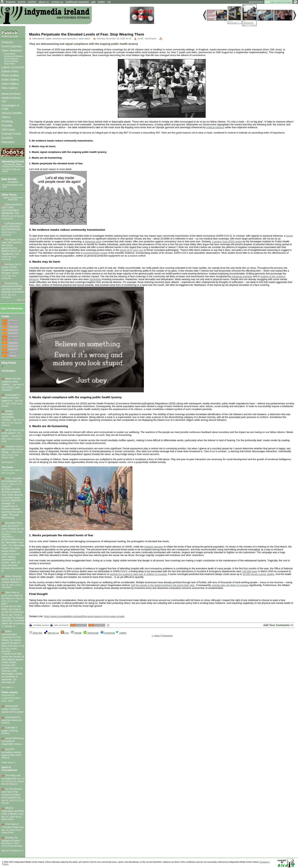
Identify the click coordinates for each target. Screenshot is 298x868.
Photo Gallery (10, 75)
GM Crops (8, 129)
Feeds (5, 316)
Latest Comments (13, 67)
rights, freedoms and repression (61, 39)
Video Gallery (10, 84)
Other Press (10, 64)
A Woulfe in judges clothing (10, 729)
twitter (101, 2)
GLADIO (7, 138)
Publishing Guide (10, 36)
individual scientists (242, 276)
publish (32, 2)
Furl (65, 633)
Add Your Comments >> (278, 625)
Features (7, 42)
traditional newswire (77, 2)
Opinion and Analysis (14, 56)
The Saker (7, 467)
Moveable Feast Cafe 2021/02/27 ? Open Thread (12, 526)
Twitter (121, 633)
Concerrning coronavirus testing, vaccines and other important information (13, 287)
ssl (109, 2)
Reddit (76, 633)
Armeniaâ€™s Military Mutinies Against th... (11, 398)
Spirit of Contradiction (9, 769)
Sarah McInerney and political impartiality (13, 741)
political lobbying (215, 127)
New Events (9, 179)
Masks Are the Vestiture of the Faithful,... (11, 381)
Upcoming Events (13, 161)
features (11, 2)
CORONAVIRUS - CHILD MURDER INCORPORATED (13, 226)
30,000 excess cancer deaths (258, 574)
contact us (57, 2)
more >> (21, 300)
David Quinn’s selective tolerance (12, 719)
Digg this (36, 633)
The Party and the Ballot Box (11, 777)
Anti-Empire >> (8, 462)
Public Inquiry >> (9, 762)
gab (93, 2)
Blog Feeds (9, 363)
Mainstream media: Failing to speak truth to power (13, 709)
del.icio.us (52, 633)
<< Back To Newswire (162, 636)
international (38, 39)
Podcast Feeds (11, 134)
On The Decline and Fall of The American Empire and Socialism (12, 793)
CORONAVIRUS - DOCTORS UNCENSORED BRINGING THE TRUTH (13, 210)
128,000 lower (250, 571)
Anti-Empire (8, 371)
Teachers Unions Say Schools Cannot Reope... (13, 449)
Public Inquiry (10, 692)
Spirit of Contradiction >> (13, 851)
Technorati (91, 633)
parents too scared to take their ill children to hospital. (138, 574)
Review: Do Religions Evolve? (11, 839)
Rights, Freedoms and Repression (13, 165)
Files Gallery (10, 88)
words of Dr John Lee (131, 250)
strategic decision (154, 547)
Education (8, 142)
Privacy (5, 864)
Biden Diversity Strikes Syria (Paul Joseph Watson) (11, 579)
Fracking (7, 121)
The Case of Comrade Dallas (10, 826)
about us (44, 2)
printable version (39, 625)
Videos (6, 117)
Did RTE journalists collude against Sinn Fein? (12, 752)
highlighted (95, 279)
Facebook (108, 633)
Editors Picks (10, 71)
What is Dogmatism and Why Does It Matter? (13, 811)
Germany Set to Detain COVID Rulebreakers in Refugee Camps (11, 269)
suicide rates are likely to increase (230, 585)
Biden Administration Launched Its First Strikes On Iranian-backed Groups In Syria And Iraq (12, 639)
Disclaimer (264, 862)
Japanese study (93, 241)
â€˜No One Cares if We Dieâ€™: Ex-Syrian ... (13, 433)
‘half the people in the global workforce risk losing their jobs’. (163, 585)
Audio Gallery (10, 79)
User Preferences (12, 308)
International (9, 164)
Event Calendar (12, 46)
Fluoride (7, 125)
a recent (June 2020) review (227, 241)
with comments (59, 625)
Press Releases (11, 59)
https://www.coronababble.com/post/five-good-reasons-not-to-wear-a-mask (84, 616)
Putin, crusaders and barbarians (12, 480)
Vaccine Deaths (12, 113)
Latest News (10, 54)
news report (84, 39)
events (22, 2)
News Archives (11, 94)
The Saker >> (8, 687)
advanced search (256, 2)
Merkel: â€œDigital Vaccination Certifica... (8, 415)
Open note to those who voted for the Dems (12, 595)
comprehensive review (95, 253)
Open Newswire (12, 50)
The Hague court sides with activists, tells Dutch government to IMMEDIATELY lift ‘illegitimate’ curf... (12, 247)
